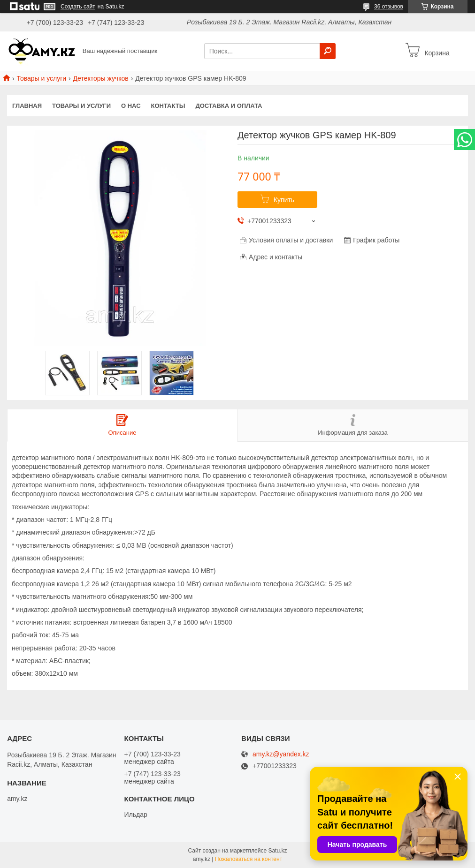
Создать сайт (78, 7)
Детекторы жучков (101, 78)
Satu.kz (277, 851)
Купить (284, 200)
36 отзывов (389, 7)
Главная (27, 106)
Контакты (168, 106)
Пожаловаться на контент (249, 859)
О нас (131, 106)
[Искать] (328, 51)
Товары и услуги (41, 78)
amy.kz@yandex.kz (281, 754)
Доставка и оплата (229, 106)
